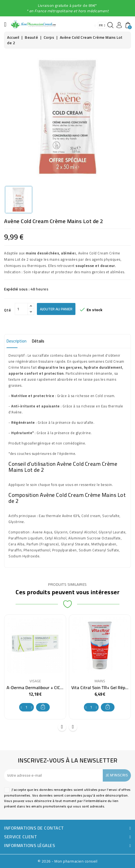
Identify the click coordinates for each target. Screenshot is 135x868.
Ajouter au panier (56, 309)
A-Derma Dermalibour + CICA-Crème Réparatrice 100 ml (61, 687)
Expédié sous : (17, 289)
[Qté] (21, 309)
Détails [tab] (38, 341)
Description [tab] (17, 341)
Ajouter (43, 707)
